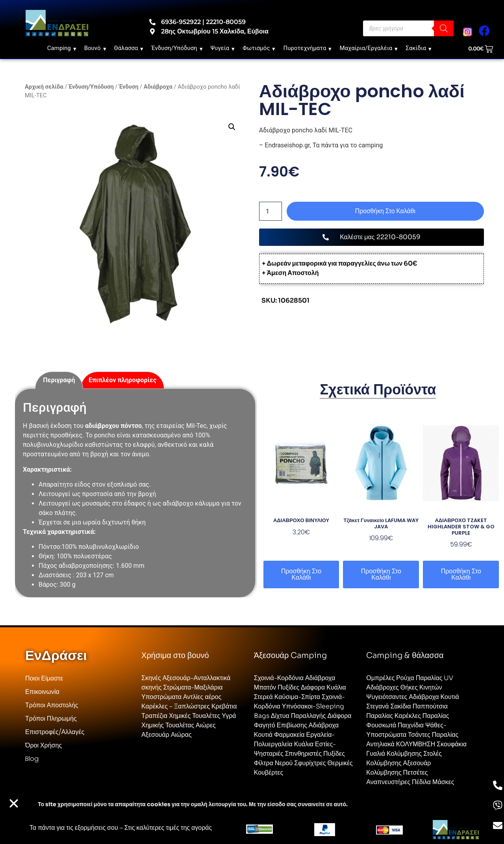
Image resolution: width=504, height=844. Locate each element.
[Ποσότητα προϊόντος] (271, 211)
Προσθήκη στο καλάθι (385, 211)
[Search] (444, 28)
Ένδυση (129, 87)
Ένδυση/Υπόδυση (177, 48)
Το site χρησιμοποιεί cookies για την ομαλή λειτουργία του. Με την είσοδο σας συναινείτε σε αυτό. (193, 804)
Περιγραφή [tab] (59, 380)
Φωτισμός (259, 48)
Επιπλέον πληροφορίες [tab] (122, 380)
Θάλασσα (129, 48)
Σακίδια (419, 48)
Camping (62, 48)
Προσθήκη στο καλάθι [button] (301, 574)
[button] (232, 127)
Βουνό (95, 48)
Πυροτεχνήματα (307, 48)
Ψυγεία (223, 48)
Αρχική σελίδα (44, 87)
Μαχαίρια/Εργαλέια (369, 48)
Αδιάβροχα (158, 87)
